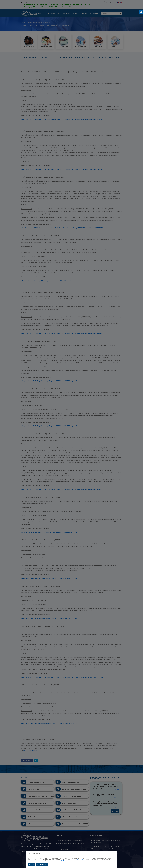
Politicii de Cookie (79, 860)
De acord (32, 864)
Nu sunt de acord (42, 864)
